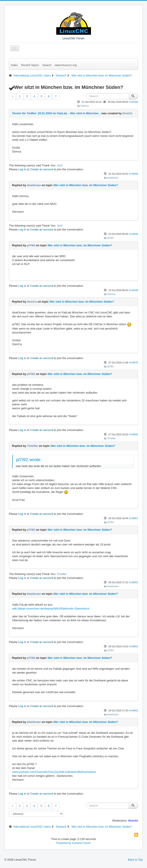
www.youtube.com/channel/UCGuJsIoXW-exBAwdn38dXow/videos (54, 772)
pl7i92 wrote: (29, 460)
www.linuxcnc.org (66, 65)
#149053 (133, 646)
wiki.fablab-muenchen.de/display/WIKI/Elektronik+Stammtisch (51, 609)
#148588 (133, 290)
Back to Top (135, 860)
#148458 (133, 174)
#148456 (133, 102)
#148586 (133, 234)
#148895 (133, 434)
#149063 (133, 711)
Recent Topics (30, 65)
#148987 (133, 518)
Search (47, 65)
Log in (22, 169)
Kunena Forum (81, 843)
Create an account (42, 169)
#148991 (133, 582)
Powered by (64, 843)
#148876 (133, 363)
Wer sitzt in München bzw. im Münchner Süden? (86, 185)
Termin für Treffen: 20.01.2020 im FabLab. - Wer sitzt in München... (56, 113)
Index (14, 65)
